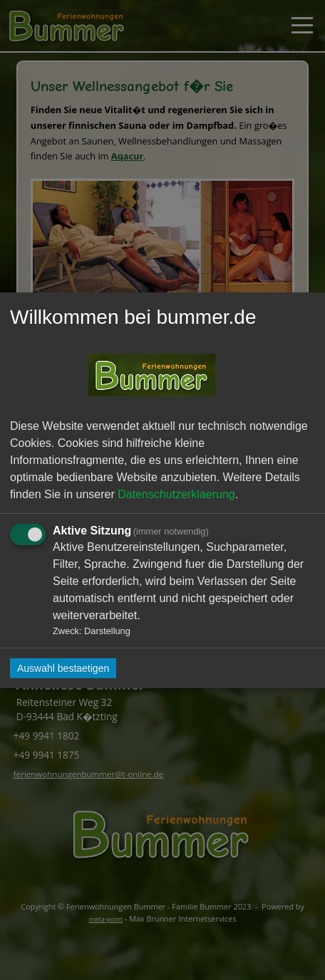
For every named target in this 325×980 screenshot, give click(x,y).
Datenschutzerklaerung (176, 494)
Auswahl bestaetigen (63, 668)
